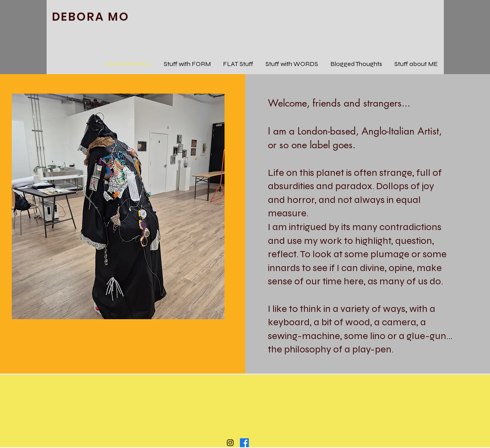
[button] (118, 206)
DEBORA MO (91, 17)
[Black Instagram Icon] (230, 443)
